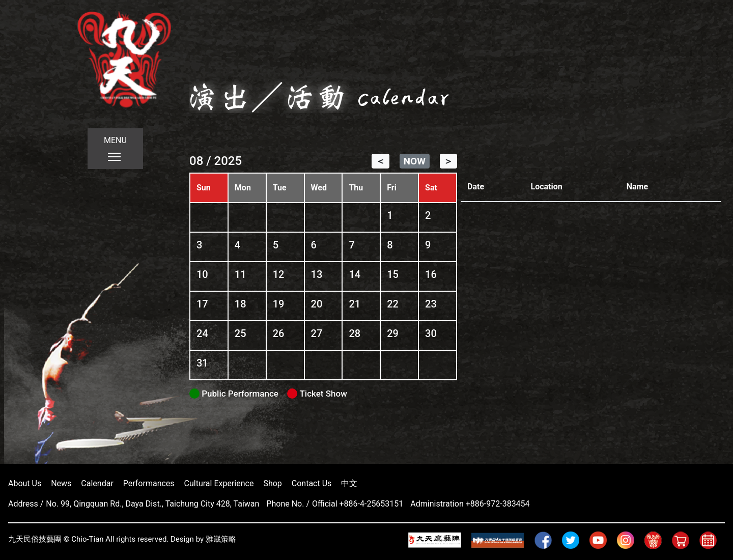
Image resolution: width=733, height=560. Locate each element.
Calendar (97, 483)
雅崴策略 (221, 539)
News (61, 483)
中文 (349, 483)
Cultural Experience (219, 483)
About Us (25, 483)
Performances (149, 483)
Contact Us (312, 483)
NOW (414, 161)
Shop (272, 483)
